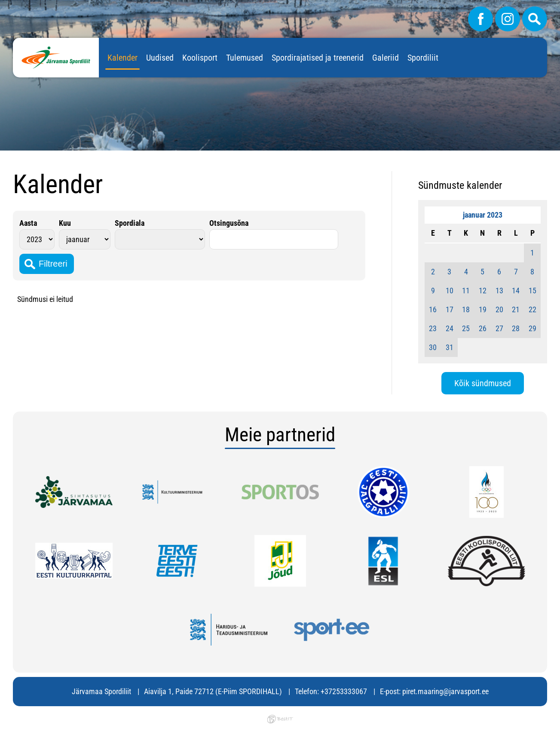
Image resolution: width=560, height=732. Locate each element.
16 (433, 309)
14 (516, 291)
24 (450, 328)
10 (450, 291)
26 (483, 328)
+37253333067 (344, 691)
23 (433, 328)
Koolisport (200, 58)
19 (483, 309)
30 (433, 347)
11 (466, 291)
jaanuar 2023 (483, 215)
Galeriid (386, 58)
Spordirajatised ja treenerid (318, 58)
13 (499, 291)
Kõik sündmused (483, 383)
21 (516, 309)
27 (499, 328)
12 (483, 291)
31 (450, 347)
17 (450, 309)
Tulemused (245, 58)
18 (466, 309)
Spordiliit (423, 58)
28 (516, 328)
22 (532, 309)
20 (499, 309)
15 (532, 291)
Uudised (160, 58)
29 (532, 328)
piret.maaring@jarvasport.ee (445, 691)
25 (466, 328)
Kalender (122, 58)
